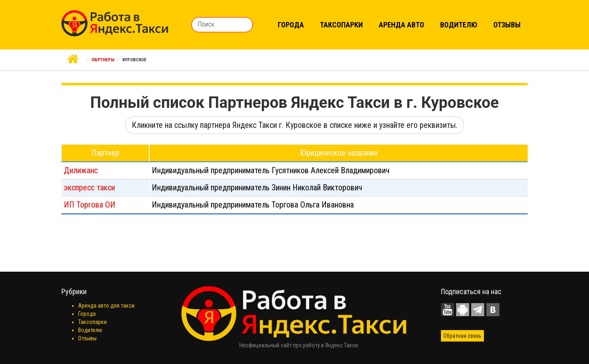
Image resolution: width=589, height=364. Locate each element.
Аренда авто (401, 25)
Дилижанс (81, 170)
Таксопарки (341, 25)
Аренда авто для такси (106, 306)
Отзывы (507, 25)
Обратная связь (462, 336)
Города (291, 25)
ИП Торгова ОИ (90, 205)
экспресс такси (89, 188)
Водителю (459, 25)
